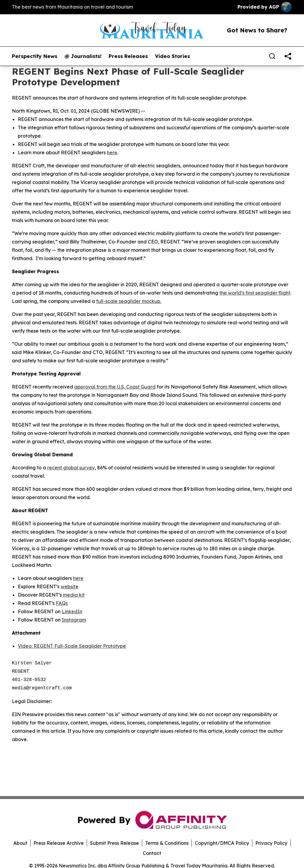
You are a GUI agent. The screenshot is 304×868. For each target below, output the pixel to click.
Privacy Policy (271, 843)
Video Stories (172, 56)
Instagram (74, 620)
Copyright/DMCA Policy (222, 843)
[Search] (272, 56)
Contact (152, 853)
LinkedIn (72, 611)
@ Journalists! (83, 56)
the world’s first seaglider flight (255, 293)
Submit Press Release (114, 843)
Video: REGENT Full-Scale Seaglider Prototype (72, 646)
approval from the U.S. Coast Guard (115, 387)
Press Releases (128, 56)
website (69, 586)
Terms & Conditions (167, 843)
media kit (74, 595)
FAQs (62, 603)
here (112, 152)
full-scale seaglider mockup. (129, 301)
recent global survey (71, 468)
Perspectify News (35, 56)
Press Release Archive (59, 843)
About (20, 843)
